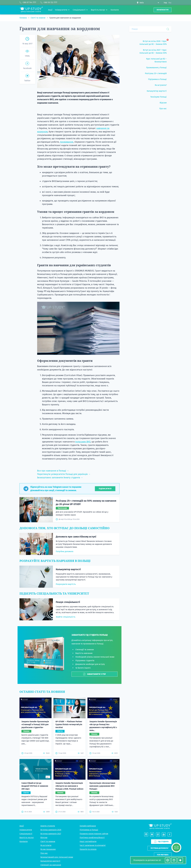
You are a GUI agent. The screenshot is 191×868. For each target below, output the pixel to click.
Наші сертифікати (88, 841)
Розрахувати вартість (66, 584)
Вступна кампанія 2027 (51, 834)
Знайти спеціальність (66, 617)
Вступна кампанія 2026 (51, 830)
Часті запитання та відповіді (93, 845)
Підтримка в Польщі (89, 830)
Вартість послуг (27, 838)
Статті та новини (38, 18)
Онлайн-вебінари (88, 826)
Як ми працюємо (48, 849)
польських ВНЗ (83, 442)
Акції (22, 826)
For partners (163, 855)
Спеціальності (26, 834)
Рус (170, 3)
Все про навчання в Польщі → (53, 471)
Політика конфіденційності (92, 838)
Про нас (44, 853)
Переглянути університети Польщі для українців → (64, 474)
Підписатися (105, 489)
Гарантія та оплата (88, 849)
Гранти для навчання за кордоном (65, 18)
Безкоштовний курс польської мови (57, 857)
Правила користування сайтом (94, 834)
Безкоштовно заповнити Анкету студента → (60, 478)
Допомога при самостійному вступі (76, 537)
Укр (165, 3)
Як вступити (46, 845)
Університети (26, 830)
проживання (67, 142)
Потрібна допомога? (160, 848)
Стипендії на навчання (51, 865)
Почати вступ (163, 10)
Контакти (24, 841)
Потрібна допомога (65, 551)
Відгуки (44, 838)
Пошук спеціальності (68, 602)
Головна (23, 18)
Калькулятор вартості (68, 569)
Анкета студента (48, 826)
